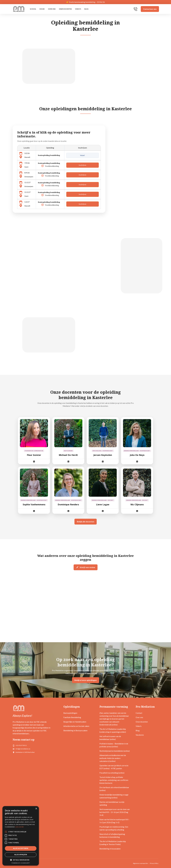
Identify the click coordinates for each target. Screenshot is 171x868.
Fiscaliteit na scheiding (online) (112, 773)
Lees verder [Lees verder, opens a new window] (20, 827)
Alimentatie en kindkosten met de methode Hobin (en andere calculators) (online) (113, 758)
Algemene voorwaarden (141, 863)
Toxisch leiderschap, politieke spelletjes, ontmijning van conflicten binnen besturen (114, 780)
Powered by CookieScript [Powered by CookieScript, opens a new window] (21, 863)
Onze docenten (65, 9)
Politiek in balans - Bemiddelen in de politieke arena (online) (114, 745)
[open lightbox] (42, 341)
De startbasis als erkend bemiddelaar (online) (114, 789)
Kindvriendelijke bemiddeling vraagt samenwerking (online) (114, 796)
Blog (86, 9)
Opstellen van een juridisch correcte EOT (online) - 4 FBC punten (114, 767)
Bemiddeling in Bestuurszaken (75, 730)
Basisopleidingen (70, 713)
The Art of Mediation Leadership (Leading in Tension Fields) (113, 843)
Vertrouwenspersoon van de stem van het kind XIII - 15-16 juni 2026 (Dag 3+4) (115, 812)
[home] (19, 9)
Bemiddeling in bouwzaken (110, 849)
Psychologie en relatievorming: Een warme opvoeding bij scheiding (114, 828)
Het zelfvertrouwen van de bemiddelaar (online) (110, 738)
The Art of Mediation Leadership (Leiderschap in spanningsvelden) (113, 730)
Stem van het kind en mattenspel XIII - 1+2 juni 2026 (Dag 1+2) (115, 821)
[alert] (21, 836)
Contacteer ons (150, 9)
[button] (21, 860)
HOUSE (42, 9)
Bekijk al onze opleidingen (86, 680)
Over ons (52, 9)
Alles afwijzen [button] (21, 855)
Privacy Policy (154, 863)
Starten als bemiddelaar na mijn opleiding (112, 803)
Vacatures (140, 735)
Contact (139, 713)
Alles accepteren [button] (21, 848)
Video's (78, 9)
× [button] (36, 809)
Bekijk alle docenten (86, 522)
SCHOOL (33, 9)
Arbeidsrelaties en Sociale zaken (76, 726)
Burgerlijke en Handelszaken (75, 722)
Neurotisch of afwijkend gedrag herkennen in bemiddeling (112, 836)
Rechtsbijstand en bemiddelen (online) (115, 751)
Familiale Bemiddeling (72, 717)
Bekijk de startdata (98, 355)
